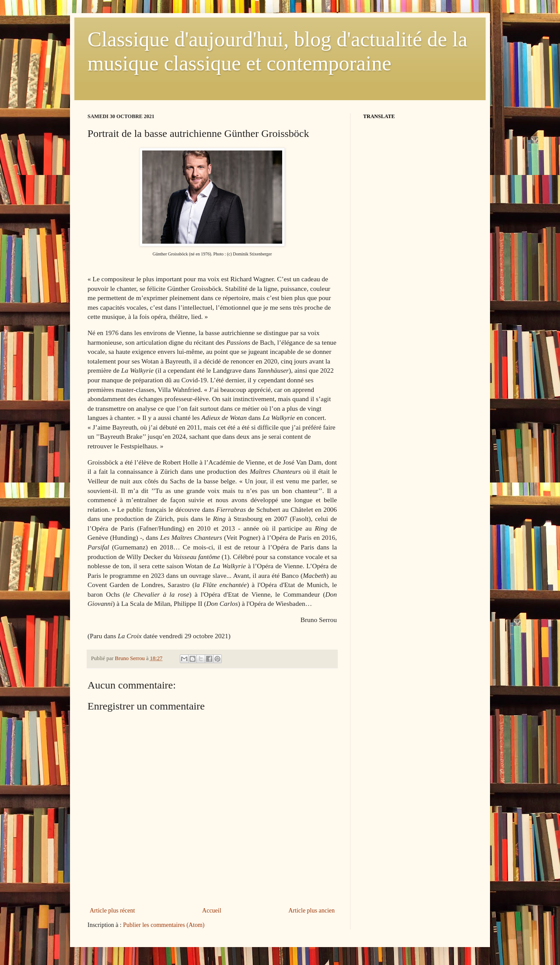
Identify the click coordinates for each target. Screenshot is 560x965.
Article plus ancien (311, 911)
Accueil (212, 911)
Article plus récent (112, 911)
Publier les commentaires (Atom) (164, 925)
